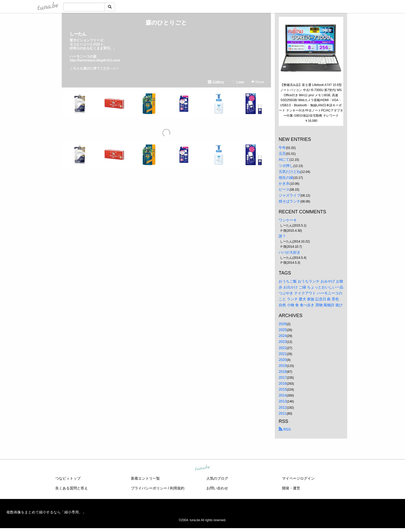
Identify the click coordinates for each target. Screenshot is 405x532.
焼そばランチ (290, 201)
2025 (283, 330)
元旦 (282, 154)
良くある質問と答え (72, 488)
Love (238, 82)
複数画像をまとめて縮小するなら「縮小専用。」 (46, 512)
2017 (283, 377)
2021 (283, 354)
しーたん (78, 34)
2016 (283, 383)
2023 (283, 342)
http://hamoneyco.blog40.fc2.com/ (95, 60)
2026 (283, 324)
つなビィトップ (68, 478)
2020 (283, 360)
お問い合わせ (217, 488)
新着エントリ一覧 (145, 478)
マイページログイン (298, 478)
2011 (283, 413)
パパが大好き (290, 252)
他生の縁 (286, 178)
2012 (283, 407)
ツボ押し (286, 166)
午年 (282, 148)
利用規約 (177, 488)
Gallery (216, 82)
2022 (283, 348)
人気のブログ (217, 478)
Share (258, 82)
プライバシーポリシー (149, 488)
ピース (284, 189)
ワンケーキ (288, 220)
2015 (283, 389)
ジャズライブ (290, 195)
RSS (285, 429)
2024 (283, 336)
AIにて (284, 159)
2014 (283, 395)
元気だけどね (290, 172)
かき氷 (284, 183)
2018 (283, 372)
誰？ (282, 236)
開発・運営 (291, 488)
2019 (283, 366)
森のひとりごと (166, 23)
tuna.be (202, 468)
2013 (283, 401)
